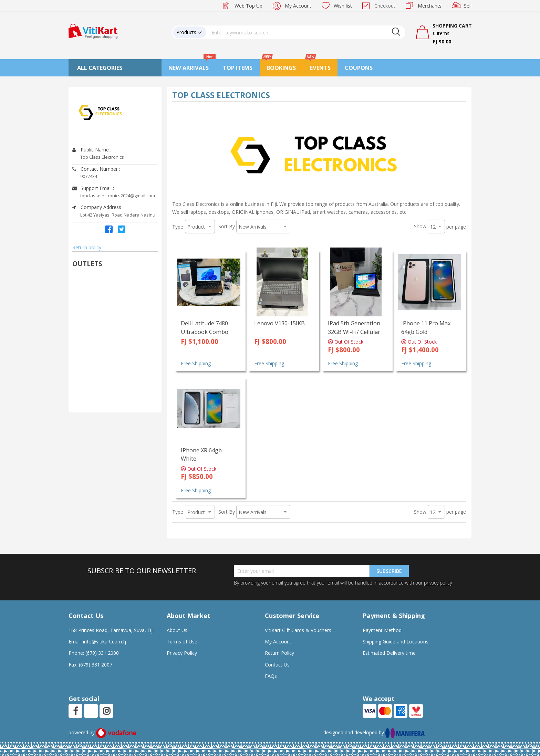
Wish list (343, 6)
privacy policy (438, 583)
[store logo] (93, 30)
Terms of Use (182, 642)
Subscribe (389, 571)
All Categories (100, 68)
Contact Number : (96, 169)
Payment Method (382, 630)
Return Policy (279, 653)
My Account (298, 6)
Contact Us (277, 665)
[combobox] (306, 32)
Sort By (227, 226)
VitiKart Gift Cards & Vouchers (298, 630)
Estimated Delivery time (389, 653)
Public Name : (92, 150)
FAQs (271, 676)
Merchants (430, 6)
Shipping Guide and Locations (396, 642)
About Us (177, 630)
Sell (468, 6)
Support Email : (93, 188)
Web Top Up (248, 6)
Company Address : (98, 207)
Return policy (87, 247)
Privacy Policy (182, 653)
